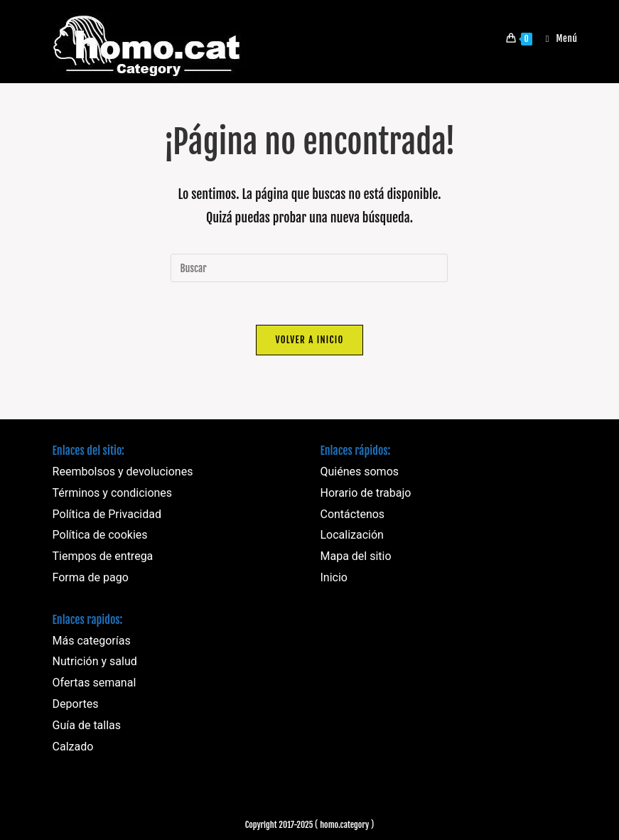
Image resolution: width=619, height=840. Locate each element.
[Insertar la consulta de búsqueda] (309, 268)
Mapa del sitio (355, 556)
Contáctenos (352, 514)
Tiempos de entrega (103, 556)
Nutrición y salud (95, 661)
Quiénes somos (359, 472)
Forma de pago (91, 577)
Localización (351, 535)
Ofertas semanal (95, 683)
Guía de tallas (87, 725)
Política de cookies (100, 535)
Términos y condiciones (113, 493)
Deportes (76, 704)
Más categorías (92, 641)
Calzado (73, 747)
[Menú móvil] (556, 38)
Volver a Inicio (309, 340)
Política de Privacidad (107, 514)
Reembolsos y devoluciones (123, 472)
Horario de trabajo (365, 493)
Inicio (333, 577)
